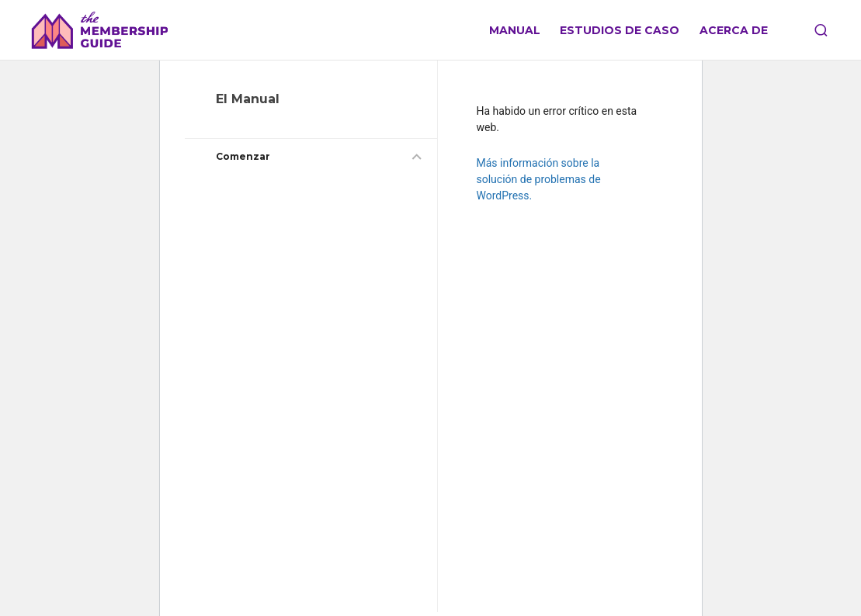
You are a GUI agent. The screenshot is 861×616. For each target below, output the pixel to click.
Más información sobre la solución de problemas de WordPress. (539, 179)
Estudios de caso (620, 31)
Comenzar (243, 156)
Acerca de (734, 31)
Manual (515, 31)
